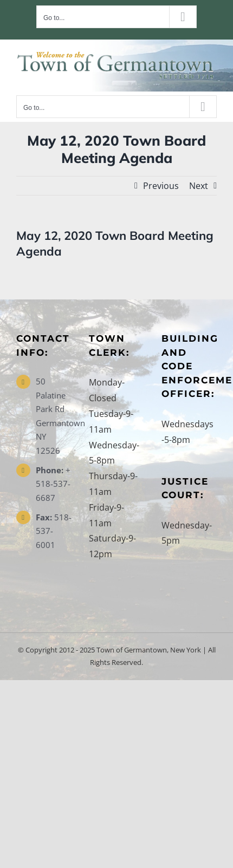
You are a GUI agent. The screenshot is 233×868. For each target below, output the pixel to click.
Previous (161, 186)
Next (199, 186)
